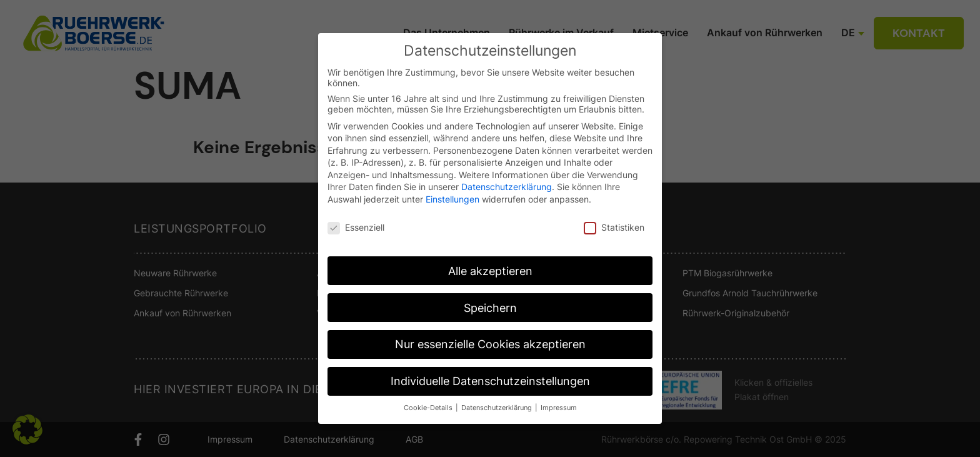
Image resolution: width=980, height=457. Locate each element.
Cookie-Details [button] (429, 408)
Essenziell (356, 227)
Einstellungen (452, 199)
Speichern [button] (490, 308)
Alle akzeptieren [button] (490, 271)
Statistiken (614, 227)
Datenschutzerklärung (507, 187)
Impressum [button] (559, 408)
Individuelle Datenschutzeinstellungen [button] (490, 381)
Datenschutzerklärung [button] (497, 408)
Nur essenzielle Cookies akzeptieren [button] (490, 344)
